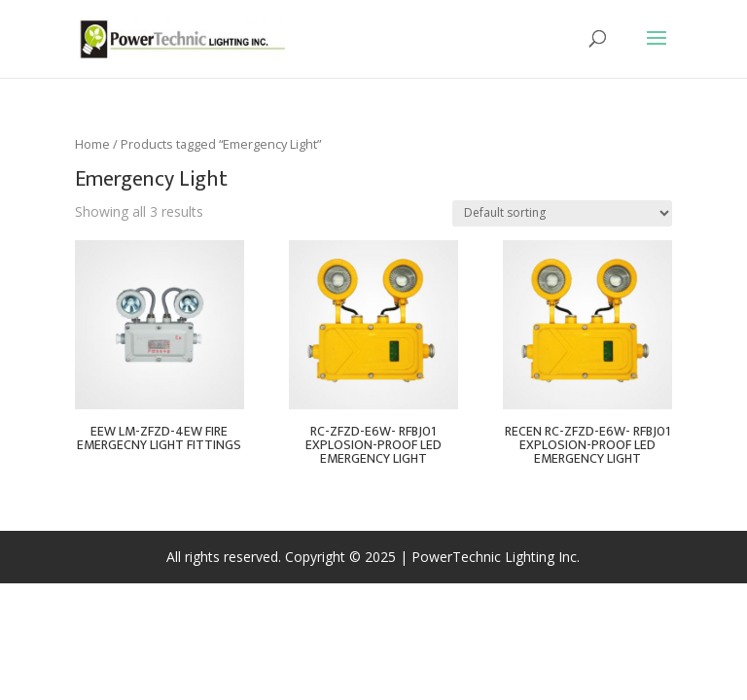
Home (92, 144)
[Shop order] (562, 213)
